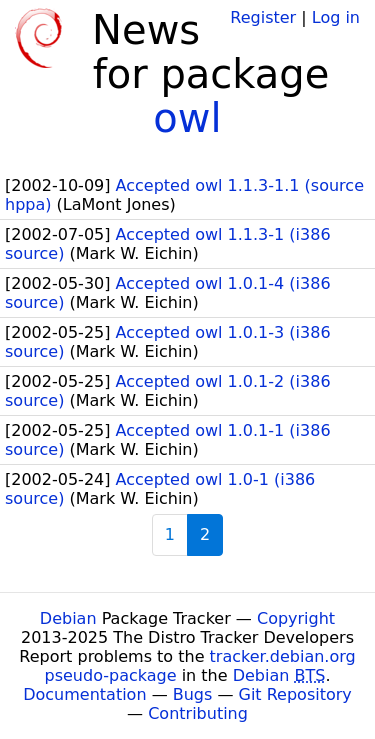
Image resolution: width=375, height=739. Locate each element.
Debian (68, 618)
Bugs (193, 694)
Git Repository (295, 694)
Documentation (84, 694)
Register (263, 17)
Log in (336, 17)
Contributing (198, 713)
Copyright (296, 618)
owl (187, 118)
